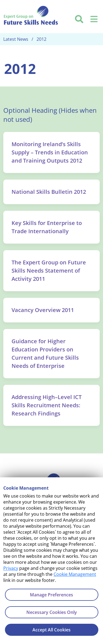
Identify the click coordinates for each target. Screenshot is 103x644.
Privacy (11, 568)
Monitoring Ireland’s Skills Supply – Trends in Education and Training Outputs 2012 (50, 152)
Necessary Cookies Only (52, 612)
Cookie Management (75, 574)
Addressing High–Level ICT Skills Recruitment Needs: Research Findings (47, 405)
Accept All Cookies (51, 630)
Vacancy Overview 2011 (43, 310)
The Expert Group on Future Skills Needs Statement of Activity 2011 (49, 271)
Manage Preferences (51, 595)
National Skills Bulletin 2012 (49, 192)
